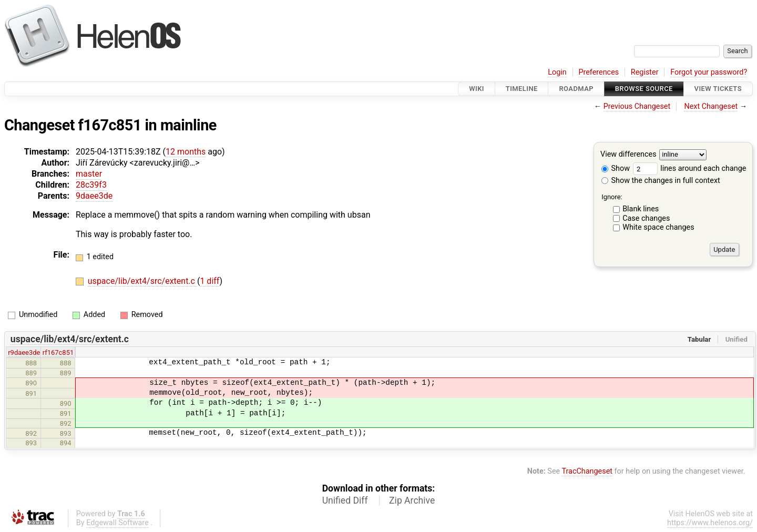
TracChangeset (587, 471)
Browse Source (644, 89)
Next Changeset (711, 106)
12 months (186, 152)
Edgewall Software (117, 523)
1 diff (209, 281)
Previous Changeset (637, 106)
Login (557, 72)
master (89, 174)
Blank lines (641, 209)
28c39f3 (91, 185)
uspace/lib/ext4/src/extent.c (142, 281)
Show (616, 168)
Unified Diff (345, 500)
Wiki (477, 89)
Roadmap (576, 89)
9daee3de (94, 196)
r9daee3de (24, 352)
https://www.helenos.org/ (710, 523)
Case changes (646, 218)
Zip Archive (412, 500)
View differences (628, 155)
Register (645, 72)
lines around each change (690, 168)
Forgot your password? (709, 72)
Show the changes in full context (661, 181)
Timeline (522, 89)
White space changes (658, 227)
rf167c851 (58, 352)
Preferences (599, 72)
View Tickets (718, 89)
